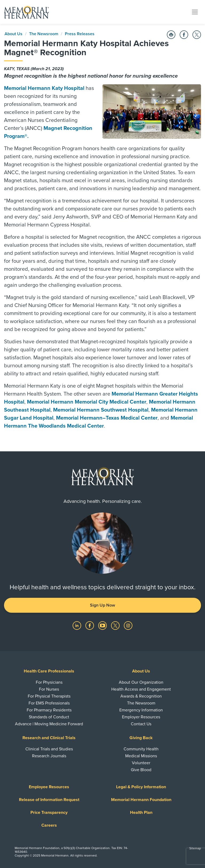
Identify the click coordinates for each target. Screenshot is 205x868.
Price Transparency (49, 813)
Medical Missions (141, 756)
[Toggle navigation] (195, 12)
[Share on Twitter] (197, 35)
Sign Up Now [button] (102, 605)
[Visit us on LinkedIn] (77, 625)
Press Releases (80, 34)
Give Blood (141, 770)
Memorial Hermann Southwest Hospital (101, 410)
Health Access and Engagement (141, 689)
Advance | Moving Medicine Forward (49, 724)
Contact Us (141, 724)
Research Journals (49, 756)
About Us (13, 34)
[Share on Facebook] (184, 35)
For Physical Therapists (49, 696)
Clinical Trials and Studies (49, 749)
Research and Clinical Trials (49, 738)
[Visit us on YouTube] (103, 625)
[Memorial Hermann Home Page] (26, 12)
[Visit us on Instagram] (128, 625)
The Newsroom (44, 34)
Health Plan (141, 813)
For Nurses (49, 689)
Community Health (141, 749)
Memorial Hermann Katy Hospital (44, 88)
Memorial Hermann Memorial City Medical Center (87, 402)
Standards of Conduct (49, 717)
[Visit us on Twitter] (116, 625)
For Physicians (49, 682)
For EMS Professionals (49, 703)
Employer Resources (141, 717)
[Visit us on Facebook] (90, 625)
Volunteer (141, 763)
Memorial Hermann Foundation (141, 800)
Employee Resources (49, 787)
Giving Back (141, 738)
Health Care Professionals (49, 671)
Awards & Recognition (141, 696)
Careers (49, 825)
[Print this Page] (171, 35)
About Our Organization (141, 682)
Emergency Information (141, 710)
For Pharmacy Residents (49, 710)
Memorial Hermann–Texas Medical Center (107, 418)
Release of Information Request (49, 800)
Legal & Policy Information (141, 787)
